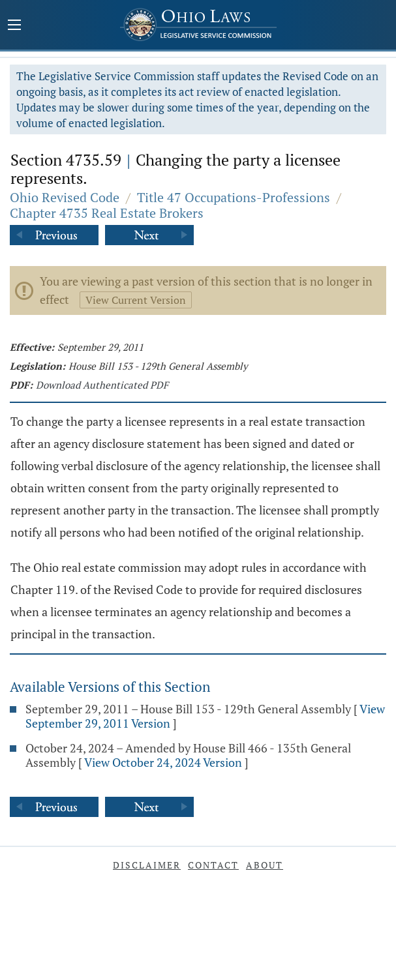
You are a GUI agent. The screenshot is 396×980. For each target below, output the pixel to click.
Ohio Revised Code (65, 197)
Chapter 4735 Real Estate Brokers (107, 213)
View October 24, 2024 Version (163, 762)
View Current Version (136, 300)
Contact (213, 865)
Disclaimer (147, 865)
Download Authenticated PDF (102, 385)
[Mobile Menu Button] (14, 26)
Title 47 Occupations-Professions (234, 197)
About (265, 865)
